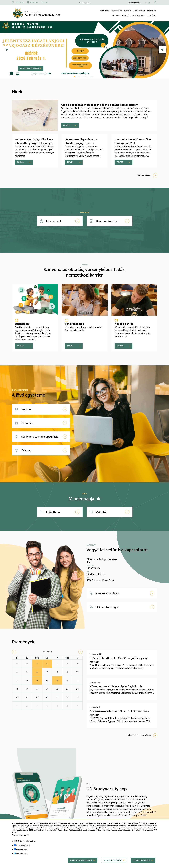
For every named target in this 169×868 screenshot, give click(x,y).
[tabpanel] (84, 50)
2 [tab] (77, 76)
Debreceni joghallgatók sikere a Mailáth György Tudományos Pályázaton (34, 143)
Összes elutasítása (112, 863)
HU (146, 3)
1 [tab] (74, 76)
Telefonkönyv (34, 2)
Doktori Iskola (86, 3)
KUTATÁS (128, 11)
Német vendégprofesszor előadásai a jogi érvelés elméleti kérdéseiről (81, 143)
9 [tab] (93, 76)
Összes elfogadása (141, 863)
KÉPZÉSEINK (117, 11)
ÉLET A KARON (139, 11)
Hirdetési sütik (22, 856)
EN (149, 3)
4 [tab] (81, 76)
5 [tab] (84, 76)
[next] (81, 652)
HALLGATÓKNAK (151, 15)
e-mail (47, 2)
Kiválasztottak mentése (81, 863)
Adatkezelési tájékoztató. (131, 833)
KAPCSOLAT (152, 11)
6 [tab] (86, 76)
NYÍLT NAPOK (116, 15)
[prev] (14, 652)
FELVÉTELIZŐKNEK (139, 15)
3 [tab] (79, 76)
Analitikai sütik (22, 852)
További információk (20, 838)
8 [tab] (91, 76)
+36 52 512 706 (19, 2)
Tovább (66, 125)
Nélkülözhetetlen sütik (25, 844)
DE (80, 3)
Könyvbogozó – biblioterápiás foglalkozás (116, 686)
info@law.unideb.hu (96, 574)
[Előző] (7, 50)
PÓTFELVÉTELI (127, 15)
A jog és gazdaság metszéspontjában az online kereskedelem (100, 105)
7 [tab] (88, 76)
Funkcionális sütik (23, 848)
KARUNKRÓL (105, 11)
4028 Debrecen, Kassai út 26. (100, 580)
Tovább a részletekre (30, 68)
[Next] (162, 50)
